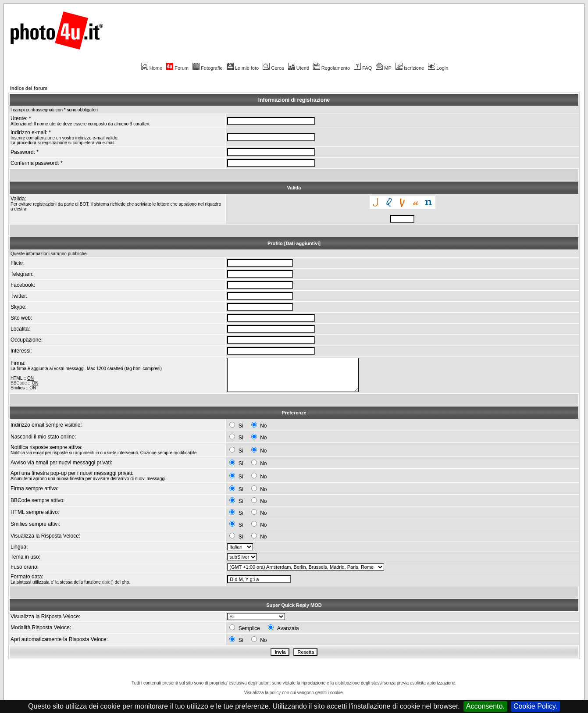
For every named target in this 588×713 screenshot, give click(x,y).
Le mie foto (243, 68)
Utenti (299, 68)
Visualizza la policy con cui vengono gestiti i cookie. (294, 693)
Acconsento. (485, 706)
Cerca (273, 68)
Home (152, 68)
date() (108, 582)
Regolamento (331, 68)
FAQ (363, 68)
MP (383, 68)
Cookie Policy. (535, 706)
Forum (177, 68)
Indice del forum (29, 88)
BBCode (19, 383)
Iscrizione (410, 68)
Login (438, 68)
